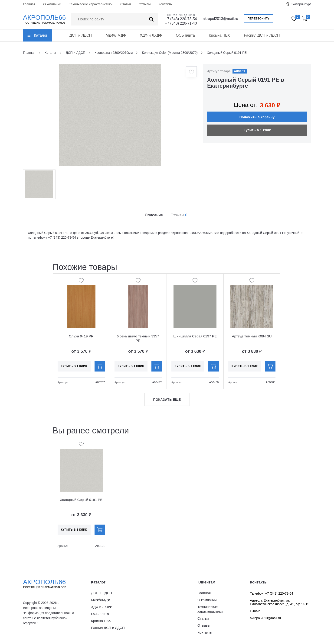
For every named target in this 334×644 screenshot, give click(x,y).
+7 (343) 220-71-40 (181, 23)
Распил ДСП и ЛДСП (262, 35)
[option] (110, 115)
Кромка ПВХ (219, 35)
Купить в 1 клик (257, 130)
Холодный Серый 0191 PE (81, 500)
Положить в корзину (257, 117)
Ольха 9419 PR (81, 336)
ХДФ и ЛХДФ (151, 35)
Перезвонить (259, 19)
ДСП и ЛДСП (81, 35)
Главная (29, 4)
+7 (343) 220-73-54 (181, 19)
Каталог (41, 35)
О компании (52, 4)
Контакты (165, 4)
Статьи (126, 4)
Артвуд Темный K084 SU (252, 336)
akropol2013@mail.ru (220, 19)
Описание (154, 215)
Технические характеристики (91, 4)
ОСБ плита (185, 35)
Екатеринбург (301, 4)
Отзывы (145, 4)
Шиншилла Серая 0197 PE (195, 336)
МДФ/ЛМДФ (116, 35)
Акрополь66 (49, 584)
